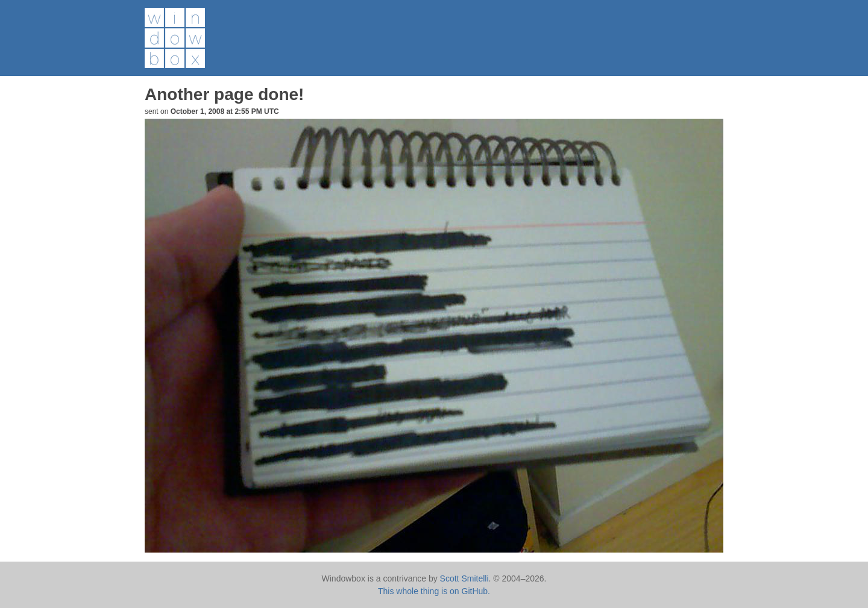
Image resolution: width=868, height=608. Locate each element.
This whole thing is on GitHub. (434, 591)
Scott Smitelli (464, 578)
